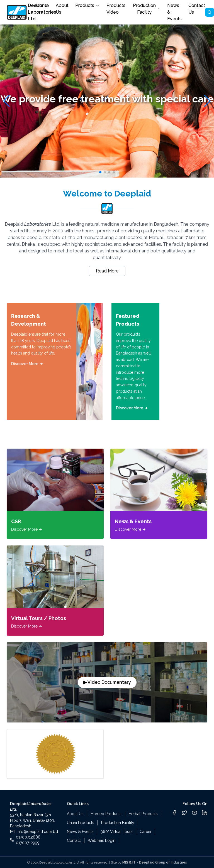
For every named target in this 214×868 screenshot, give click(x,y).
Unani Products (81, 823)
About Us (75, 814)
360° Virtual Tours (117, 832)
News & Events (80, 832)
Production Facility (147, 9)
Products (87, 5)
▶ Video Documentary (107, 682)
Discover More (27, 364)
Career (146, 832)
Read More (107, 271)
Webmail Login (102, 840)
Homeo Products (106, 814)
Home (42, 5)
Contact (74, 840)
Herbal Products (143, 814)
